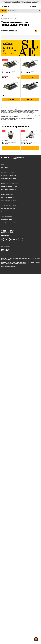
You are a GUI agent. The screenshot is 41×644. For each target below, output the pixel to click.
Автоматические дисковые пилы (9, 206)
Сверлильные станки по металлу (9, 178)
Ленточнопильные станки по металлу (10, 181)
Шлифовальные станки (7, 219)
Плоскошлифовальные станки (8, 197)
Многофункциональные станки (8, 208)
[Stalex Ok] (18, 240)
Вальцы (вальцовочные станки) (8, 189)
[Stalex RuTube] (10, 240)
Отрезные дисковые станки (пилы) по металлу (12, 203)
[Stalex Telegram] (14, 240)
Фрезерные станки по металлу (8, 175)
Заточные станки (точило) (7, 214)
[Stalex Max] (22, 240)
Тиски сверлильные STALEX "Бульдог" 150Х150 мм (28, 95)
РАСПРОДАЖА (5, 167)
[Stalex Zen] (6, 240)
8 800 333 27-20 (8, 231)
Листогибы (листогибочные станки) (9, 184)
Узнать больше (34, 2)
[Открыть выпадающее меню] (39, 6)
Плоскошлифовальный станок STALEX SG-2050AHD (28, 143)
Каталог (3, 164)
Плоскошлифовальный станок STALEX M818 (9, 143)
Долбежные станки (6, 211)
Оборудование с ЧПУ (6, 170)
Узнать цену (30, 77)
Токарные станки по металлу (8, 173)
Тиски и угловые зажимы (7, 217)
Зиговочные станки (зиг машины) (9, 200)
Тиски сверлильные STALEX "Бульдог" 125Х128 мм (9, 95)
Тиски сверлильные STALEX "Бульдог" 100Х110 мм (28, 72)
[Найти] (40, 11)
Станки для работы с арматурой (9, 222)
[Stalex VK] (3, 240)
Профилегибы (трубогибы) (7, 195)
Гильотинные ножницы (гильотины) (9, 186)
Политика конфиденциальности (9, 266)
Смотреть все (5, 225)
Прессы (3, 192)
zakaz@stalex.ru (5, 236)
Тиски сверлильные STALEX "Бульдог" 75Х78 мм (9, 72)
